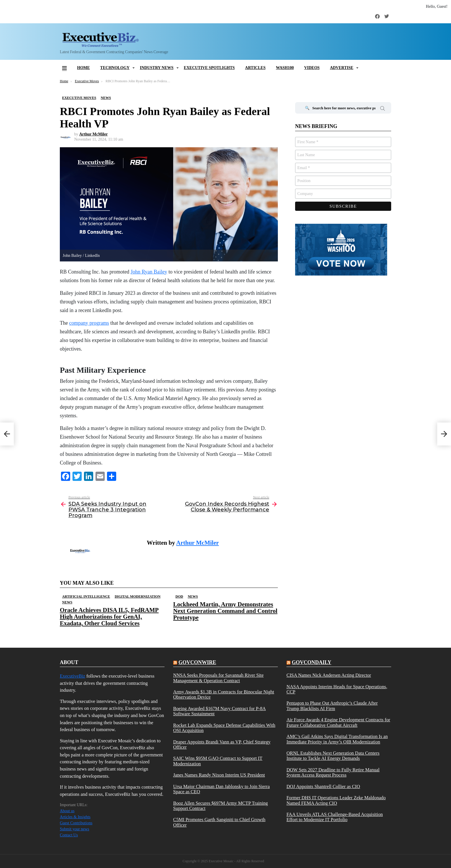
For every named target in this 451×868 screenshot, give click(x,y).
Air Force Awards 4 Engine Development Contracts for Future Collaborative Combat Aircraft (338, 722)
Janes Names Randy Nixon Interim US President (219, 775)
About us (67, 811)
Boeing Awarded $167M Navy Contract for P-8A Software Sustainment (219, 711)
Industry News (157, 68)
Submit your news (74, 829)
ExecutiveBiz (72, 676)
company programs (89, 323)
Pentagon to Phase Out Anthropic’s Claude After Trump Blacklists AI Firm (332, 706)
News (67, 602)
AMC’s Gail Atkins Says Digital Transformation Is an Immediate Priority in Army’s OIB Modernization (337, 739)
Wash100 (285, 68)
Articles (255, 68)
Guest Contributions (76, 823)
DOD (179, 596)
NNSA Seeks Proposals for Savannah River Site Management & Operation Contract (218, 678)
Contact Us (69, 835)
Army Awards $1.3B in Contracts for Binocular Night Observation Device (224, 695)
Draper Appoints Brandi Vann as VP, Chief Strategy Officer (222, 745)
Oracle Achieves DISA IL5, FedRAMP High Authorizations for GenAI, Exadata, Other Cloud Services (109, 617)
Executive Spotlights (209, 68)
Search (383, 109)
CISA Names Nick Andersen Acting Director (329, 675)
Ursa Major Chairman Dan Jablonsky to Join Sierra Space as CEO (221, 789)
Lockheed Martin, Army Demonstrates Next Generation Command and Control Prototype (225, 611)
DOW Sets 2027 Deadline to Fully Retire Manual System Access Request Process (333, 773)
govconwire (197, 662)
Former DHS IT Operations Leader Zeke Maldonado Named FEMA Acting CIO (336, 800)
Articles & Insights (75, 817)
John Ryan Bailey (149, 272)
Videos (312, 68)
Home (83, 68)
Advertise (342, 68)
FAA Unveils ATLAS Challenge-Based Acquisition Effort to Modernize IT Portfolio (335, 817)
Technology (115, 68)
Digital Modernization (138, 596)
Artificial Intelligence (86, 596)
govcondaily (311, 662)
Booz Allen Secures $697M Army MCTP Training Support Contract (220, 806)
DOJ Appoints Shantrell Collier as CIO (323, 787)
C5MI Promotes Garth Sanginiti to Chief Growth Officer (219, 822)
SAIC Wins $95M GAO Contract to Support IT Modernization (218, 761)
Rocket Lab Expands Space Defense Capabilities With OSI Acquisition (224, 728)
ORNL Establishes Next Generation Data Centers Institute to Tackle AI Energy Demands (333, 756)
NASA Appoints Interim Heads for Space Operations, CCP (337, 689)
